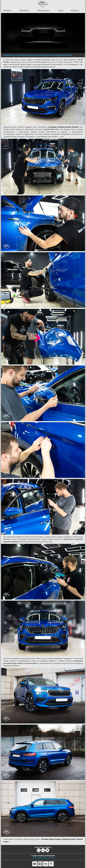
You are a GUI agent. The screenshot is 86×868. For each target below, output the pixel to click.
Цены (61, 11)
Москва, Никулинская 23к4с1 (43, 858)
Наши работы (43, 11)
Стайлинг (7, 11)
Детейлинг (24, 11)
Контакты (75, 11)
